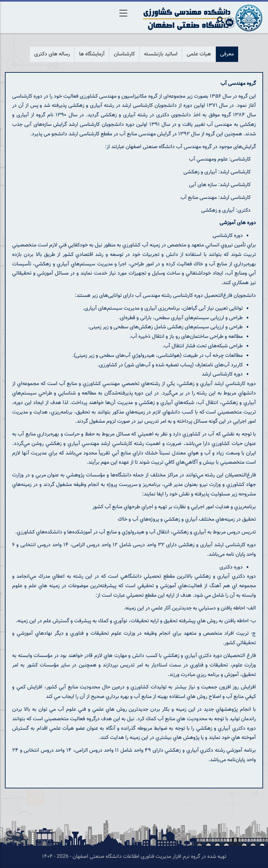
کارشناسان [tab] (124, 54)
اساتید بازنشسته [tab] (161, 54)
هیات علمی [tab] (199, 54)
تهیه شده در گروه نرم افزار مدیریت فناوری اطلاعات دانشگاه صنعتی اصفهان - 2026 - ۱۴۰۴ (134, 857)
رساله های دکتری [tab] (52, 54)
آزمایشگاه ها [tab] (92, 54)
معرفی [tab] (227, 54)
